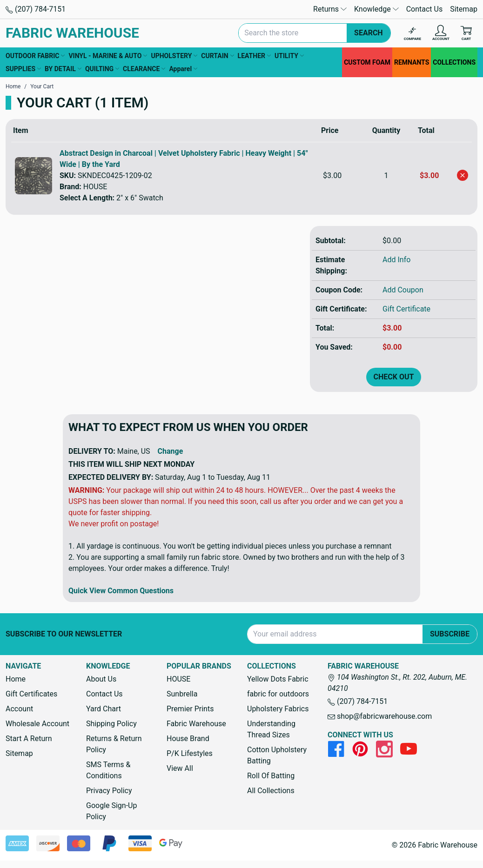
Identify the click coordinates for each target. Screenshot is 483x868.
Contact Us (425, 9)
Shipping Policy (111, 724)
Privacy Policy (109, 791)
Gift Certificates (31, 694)
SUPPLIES (23, 69)
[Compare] (413, 33)
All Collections (271, 791)
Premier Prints (190, 709)
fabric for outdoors (278, 694)
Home (16, 679)
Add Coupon (403, 290)
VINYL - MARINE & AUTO (108, 56)
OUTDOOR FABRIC (35, 56)
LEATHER (254, 56)
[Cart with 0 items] (466, 33)
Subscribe (450, 634)
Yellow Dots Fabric (278, 679)
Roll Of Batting (271, 776)
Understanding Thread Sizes (271, 729)
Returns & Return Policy (114, 744)
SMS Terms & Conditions (108, 770)
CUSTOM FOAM (367, 62)
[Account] (441, 33)
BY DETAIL (63, 69)
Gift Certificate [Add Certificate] (406, 309)
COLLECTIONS (454, 62)
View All (180, 768)
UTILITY (289, 56)
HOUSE (178, 679)
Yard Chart (104, 709)
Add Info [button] (396, 260)
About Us (101, 679)
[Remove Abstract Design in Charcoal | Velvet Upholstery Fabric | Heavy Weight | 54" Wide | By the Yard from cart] (463, 175)
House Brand (188, 739)
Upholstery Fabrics (278, 709)
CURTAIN (217, 56)
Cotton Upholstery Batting (277, 755)
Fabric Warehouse (196, 724)
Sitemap (464, 9)
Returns (330, 9)
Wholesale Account (37, 724)
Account (19, 709)
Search (369, 33)
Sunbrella (182, 694)
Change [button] (171, 451)
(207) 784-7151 (36, 9)
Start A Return (29, 739)
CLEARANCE (144, 69)
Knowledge (376, 9)
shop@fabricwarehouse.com (380, 716)
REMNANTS (412, 62)
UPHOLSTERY (174, 56)
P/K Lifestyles (190, 753)
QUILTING (102, 69)
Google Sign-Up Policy (111, 811)
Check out (394, 377)
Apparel (183, 69)
